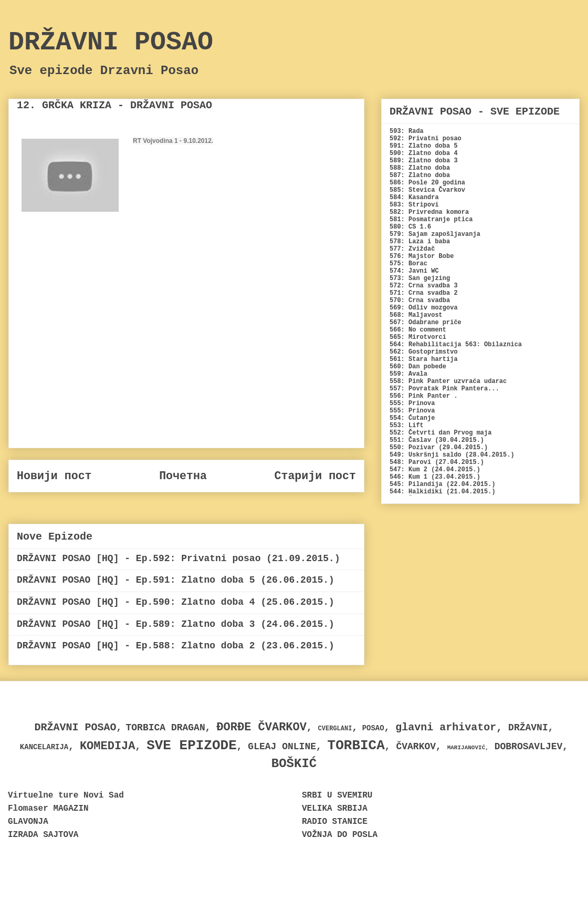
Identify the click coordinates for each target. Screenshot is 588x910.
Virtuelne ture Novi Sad (66, 795)
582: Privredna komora (429, 212)
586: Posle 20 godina (427, 183)
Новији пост (54, 476)
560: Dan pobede (418, 367)
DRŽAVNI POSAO (111, 42)
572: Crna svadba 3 (424, 286)
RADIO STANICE (335, 822)
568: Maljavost (416, 315)
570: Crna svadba (420, 301)
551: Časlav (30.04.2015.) (437, 440)
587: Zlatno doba (420, 175)
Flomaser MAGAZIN (48, 809)
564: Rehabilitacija (426, 345)
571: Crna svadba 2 (424, 293)
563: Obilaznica (493, 345)
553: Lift (407, 426)
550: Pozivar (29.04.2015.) (439, 448)
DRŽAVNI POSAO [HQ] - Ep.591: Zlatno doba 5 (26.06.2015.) (176, 580)
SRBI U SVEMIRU (337, 795)
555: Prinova (412, 404)
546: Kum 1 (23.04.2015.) (435, 477)
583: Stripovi (414, 205)
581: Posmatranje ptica (431, 220)
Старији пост (315, 476)
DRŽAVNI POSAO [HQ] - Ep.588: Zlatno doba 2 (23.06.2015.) (176, 646)
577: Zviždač (412, 249)
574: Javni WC (414, 271)
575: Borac (408, 264)
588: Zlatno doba (420, 168)
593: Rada (407, 131)
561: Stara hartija (424, 359)
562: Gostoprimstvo (424, 352)
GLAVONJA (28, 822)
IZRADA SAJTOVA (43, 835)
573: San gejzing (420, 278)
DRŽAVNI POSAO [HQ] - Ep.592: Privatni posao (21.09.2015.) (178, 559)
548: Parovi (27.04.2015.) (437, 462)
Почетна (183, 476)
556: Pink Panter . (424, 396)
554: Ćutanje (412, 418)
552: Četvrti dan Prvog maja (440, 433)
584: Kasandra (414, 198)
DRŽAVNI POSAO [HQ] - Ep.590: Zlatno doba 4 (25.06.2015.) (176, 602)
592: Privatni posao (426, 139)
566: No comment (418, 330)
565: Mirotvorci (418, 337)
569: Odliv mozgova (424, 308)
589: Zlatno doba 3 (424, 161)
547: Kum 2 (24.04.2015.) (435, 470)
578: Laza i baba (420, 242)
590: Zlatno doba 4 (424, 153)
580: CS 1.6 (410, 227)
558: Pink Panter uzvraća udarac (448, 381)
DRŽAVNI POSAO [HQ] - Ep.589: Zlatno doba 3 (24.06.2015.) (176, 624)
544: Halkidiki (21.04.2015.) (443, 492)
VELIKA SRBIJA (335, 809)
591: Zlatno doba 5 (424, 146)
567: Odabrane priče (426, 323)
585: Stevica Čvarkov (427, 190)
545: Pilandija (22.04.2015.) (443, 484)
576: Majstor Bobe (422, 256)
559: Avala (408, 374)
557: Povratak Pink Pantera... (444, 389)
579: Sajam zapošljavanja (435, 234)
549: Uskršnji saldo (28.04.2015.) (452, 455)
